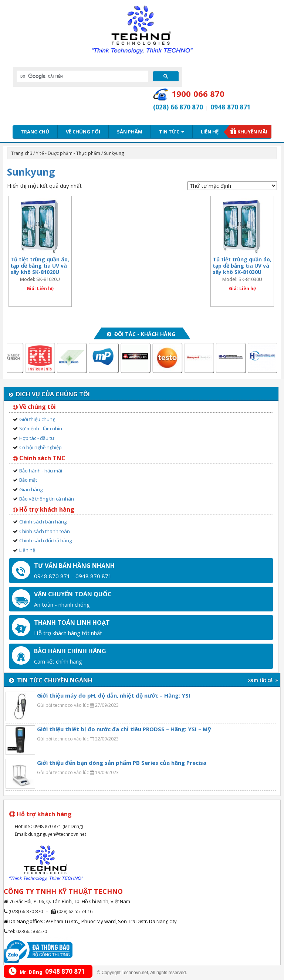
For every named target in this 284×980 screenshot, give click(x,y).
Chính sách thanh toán (45, 531)
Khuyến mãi (252, 132)
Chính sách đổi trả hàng (45, 540)
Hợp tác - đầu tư (37, 438)
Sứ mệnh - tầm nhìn (41, 428)
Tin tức (172, 132)
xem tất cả (263, 680)
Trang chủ (35, 132)
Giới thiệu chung (37, 419)
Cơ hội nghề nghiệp (40, 447)
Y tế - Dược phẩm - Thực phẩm (68, 153)
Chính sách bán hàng (43, 522)
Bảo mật (28, 480)
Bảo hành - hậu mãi (41, 471)
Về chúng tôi (83, 132)
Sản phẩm (130, 132)
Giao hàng (31, 489)
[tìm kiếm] (82, 76)
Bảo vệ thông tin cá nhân (47, 499)
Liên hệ (210, 132)
